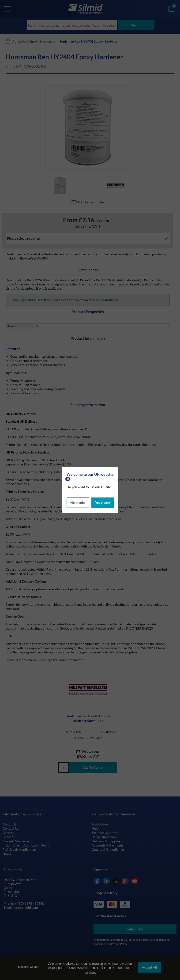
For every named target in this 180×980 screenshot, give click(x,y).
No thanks (78, 502)
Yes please (103, 502)
